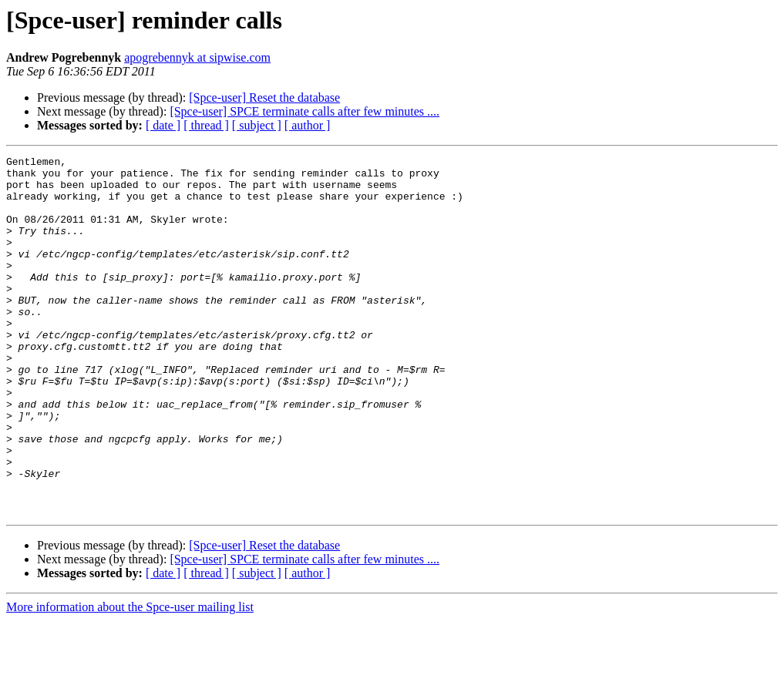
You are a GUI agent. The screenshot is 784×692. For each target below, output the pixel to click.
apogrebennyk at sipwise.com (197, 57)
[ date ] (163, 125)
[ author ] (308, 125)
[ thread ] (206, 125)
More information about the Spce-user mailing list (130, 679)
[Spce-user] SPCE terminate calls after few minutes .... (305, 111)
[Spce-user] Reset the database (264, 97)
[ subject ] (257, 125)
